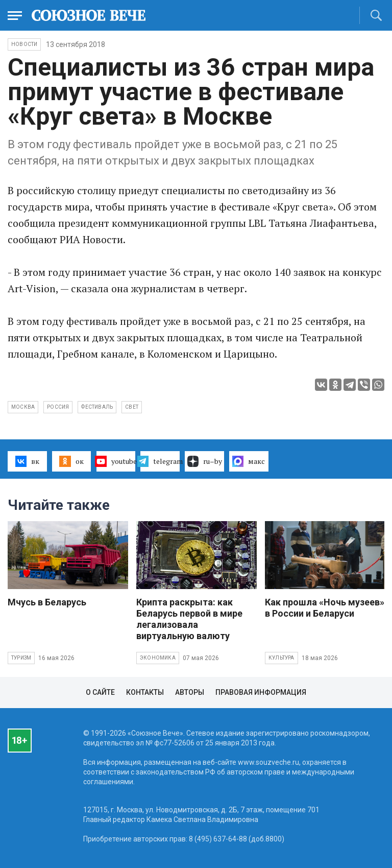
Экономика (158, 658)
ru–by (205, 461)
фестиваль (97, 407)
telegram (160, 461)
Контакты (145, 692)
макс (249, 461)
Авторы (190, 692)
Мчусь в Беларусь (47, 602)
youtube (116, 461)
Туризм (21, 658)
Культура (281, 658)
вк (27, 461)
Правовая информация (261, 692)
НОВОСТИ (24, 44)
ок (71, 461)
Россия (58, 407)
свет (132, 407)
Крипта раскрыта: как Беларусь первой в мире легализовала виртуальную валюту (189, 619)
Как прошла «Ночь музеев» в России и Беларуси (325, 608)
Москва (23, 407)
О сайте (100, 692)
